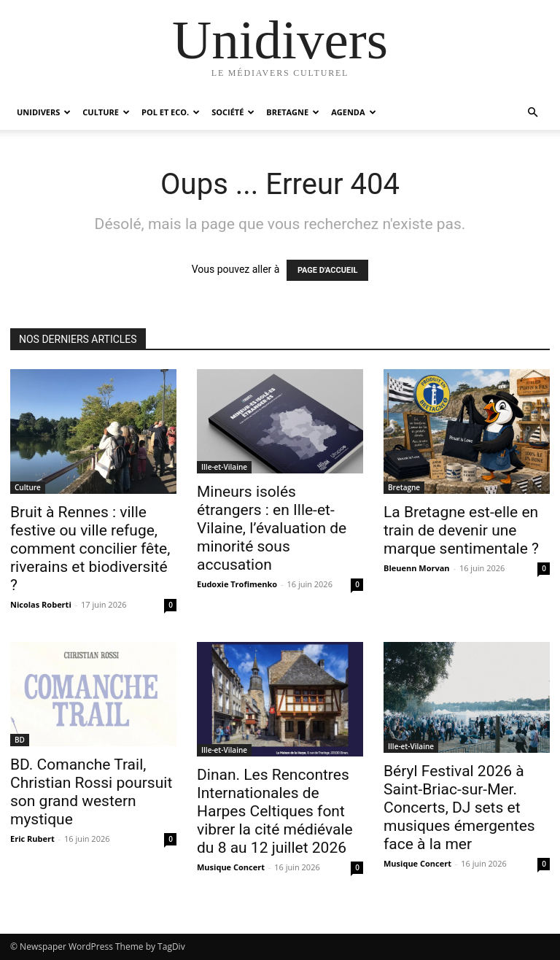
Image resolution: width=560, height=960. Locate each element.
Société (233, 112)
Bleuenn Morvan (417, 568)
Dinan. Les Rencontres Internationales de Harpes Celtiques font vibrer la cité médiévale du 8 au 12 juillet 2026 (275, 811)
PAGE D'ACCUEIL (328, 270)
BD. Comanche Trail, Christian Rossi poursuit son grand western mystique (91, 792)
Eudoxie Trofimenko (237, 584)
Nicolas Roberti (41, 604)
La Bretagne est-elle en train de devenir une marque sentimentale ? (461, 530)
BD (20, 740)
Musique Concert (231, 867)
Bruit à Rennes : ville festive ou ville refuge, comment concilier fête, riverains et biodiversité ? (90, 549)
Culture (106, 112)
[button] (532, 113)
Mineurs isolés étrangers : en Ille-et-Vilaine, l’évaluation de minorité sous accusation (272, 528)
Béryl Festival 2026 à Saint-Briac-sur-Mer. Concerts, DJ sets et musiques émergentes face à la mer (459, 808)
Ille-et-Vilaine (224, 467)
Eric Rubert (32, 839)
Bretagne (293, 112)
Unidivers (44, 112)
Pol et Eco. (171, 112)
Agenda (353, 112)
